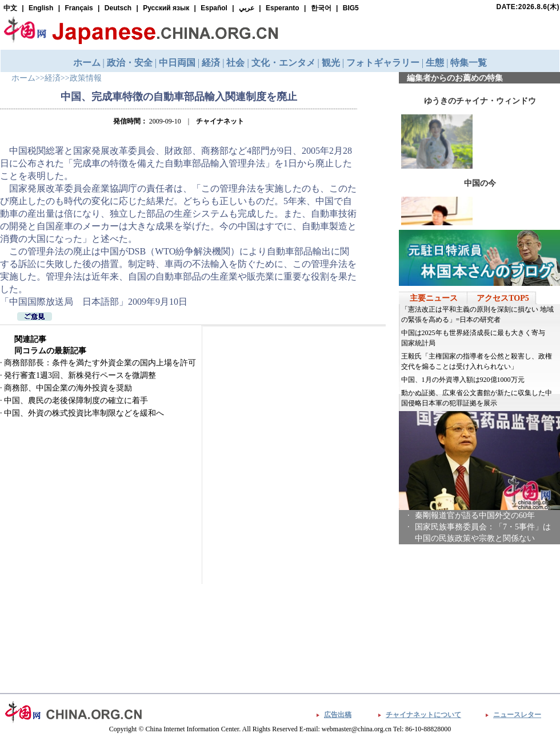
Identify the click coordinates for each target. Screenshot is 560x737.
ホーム (23, 78)
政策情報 (86, 78)
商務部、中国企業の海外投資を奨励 (68, 388)
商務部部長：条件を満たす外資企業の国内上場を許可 (100, 363)
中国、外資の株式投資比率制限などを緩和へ (84, 413)
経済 (53, 78)
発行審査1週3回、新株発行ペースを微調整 (80, 375)
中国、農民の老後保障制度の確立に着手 (76, 401)
